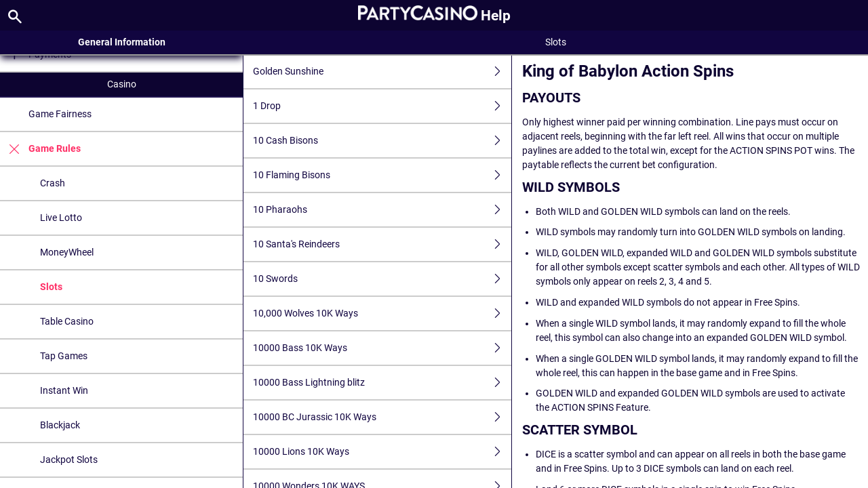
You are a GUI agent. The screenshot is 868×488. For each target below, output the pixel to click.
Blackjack (60, 425)
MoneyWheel (67, 252)
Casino (122, 84)
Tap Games (64, 356)
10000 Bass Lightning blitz (382, 383)
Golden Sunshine (382, 72)
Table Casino (67, 321)
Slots (51, 287)
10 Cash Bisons (382, 141)
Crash (53, 183)
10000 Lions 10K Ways (382, 452)
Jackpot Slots (69, 460)
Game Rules (40, 149)
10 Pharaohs (382, 210)
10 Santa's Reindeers (382, 244)
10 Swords (382, 279)
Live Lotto (61, 218)
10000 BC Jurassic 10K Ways (382, 417)
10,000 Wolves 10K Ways (382, 313)
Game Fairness (60, 114)
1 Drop (382, 106)
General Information (122, 42)
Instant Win (64, 390)
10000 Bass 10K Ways (382, 348)
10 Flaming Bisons (382, 175)
